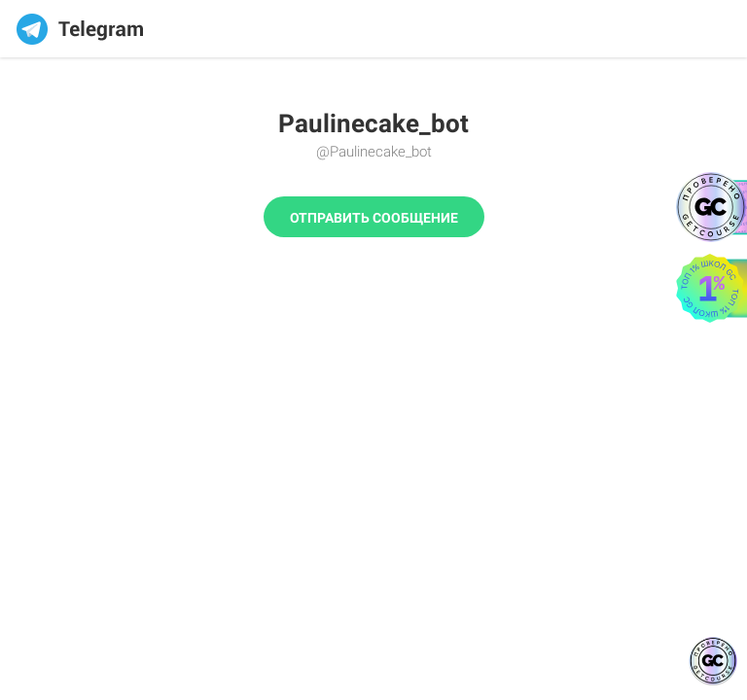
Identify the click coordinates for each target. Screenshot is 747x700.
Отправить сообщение (374, 218)
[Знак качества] (713, 661)
